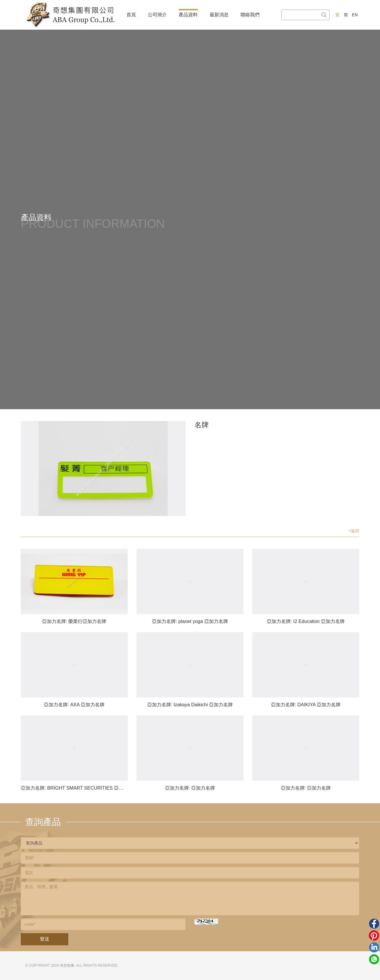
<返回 (354, 531)
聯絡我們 (250, 15)
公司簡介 (157, 15)
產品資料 (188, 15)
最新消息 (219, 15)
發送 (45, 939)
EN (355, 15)
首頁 (131, 15)
